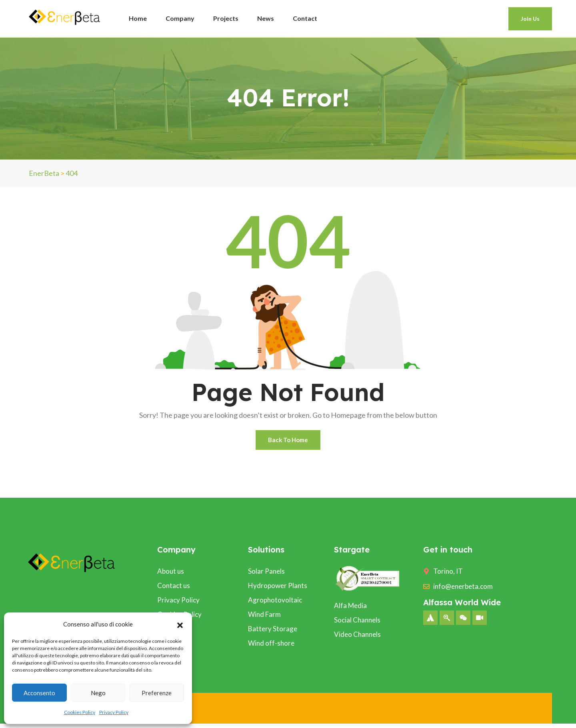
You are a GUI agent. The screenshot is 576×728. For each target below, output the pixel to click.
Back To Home (288, 442)
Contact (305, 18)
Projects (226, 18)
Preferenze (157, 693)
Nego (98, 693)
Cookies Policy (80, 712)
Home (138, 18)
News (266, 18)
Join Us (530, 19)
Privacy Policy (114, 712)
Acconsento (39, 693)
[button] (180, 624)
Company (180, 18)
